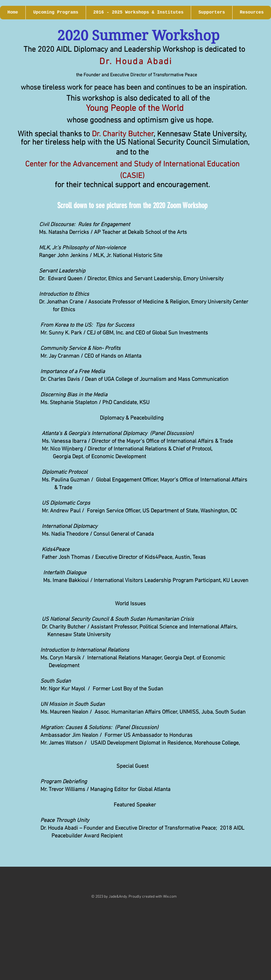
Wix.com (170, 897)
